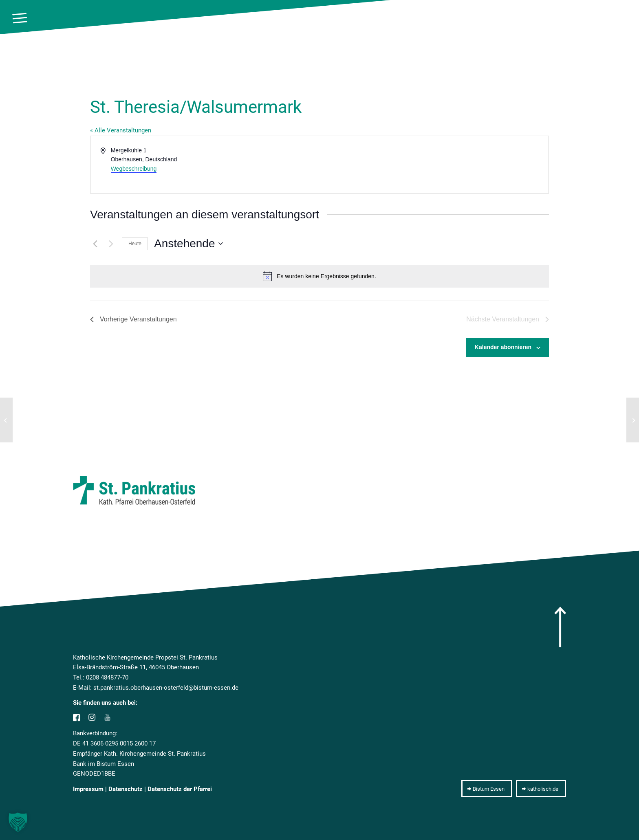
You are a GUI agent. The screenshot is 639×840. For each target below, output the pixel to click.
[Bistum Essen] (487, 789)
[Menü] (20, 18)
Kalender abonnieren (503, 347)
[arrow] (560, 627)
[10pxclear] (624, 18)
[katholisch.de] (541, 789)
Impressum (88, 789)
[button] (18, 822)
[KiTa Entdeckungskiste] (633, 420)
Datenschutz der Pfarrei (180, 789)
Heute (135, 244)
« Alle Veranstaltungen (121, 130)
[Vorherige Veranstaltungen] (95, 244)
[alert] (319, 276)
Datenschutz (126, 789)
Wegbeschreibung (134, 169)
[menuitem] (20, 18)
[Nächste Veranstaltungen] (111, 244)
